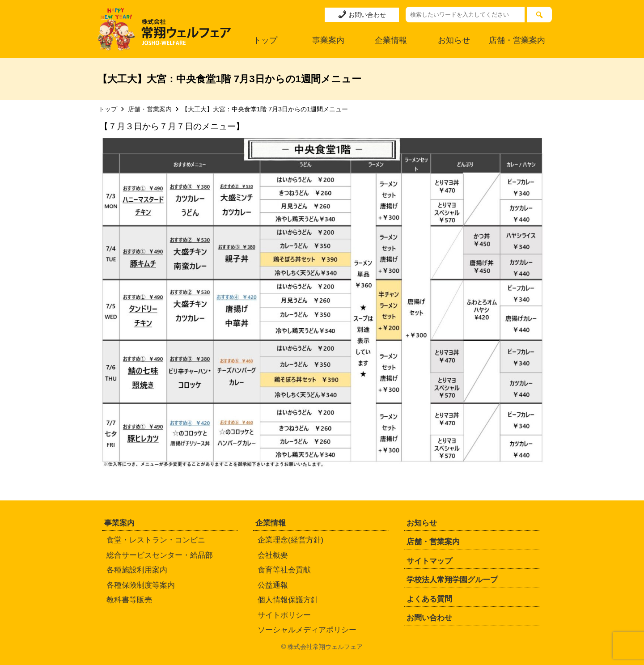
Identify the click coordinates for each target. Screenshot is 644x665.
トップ (265, 40)
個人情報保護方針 (288, 600)
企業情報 (391, 40)
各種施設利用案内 (137, 570)
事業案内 (328, 40)
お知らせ (454, 40)
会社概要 (273, 555)
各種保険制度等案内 (141, 585)
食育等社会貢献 (284, 570)
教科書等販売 (129, 600)
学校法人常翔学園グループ (452, 580)
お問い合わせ (362, 14)
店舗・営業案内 (517, 40)
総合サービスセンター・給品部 (160, 555)
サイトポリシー (284, 615)
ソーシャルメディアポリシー (307, 630)
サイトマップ (429, 561)
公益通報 (273, 585)
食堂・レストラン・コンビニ (156, 540)
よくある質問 (429, 599)
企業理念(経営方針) (290, 540)
